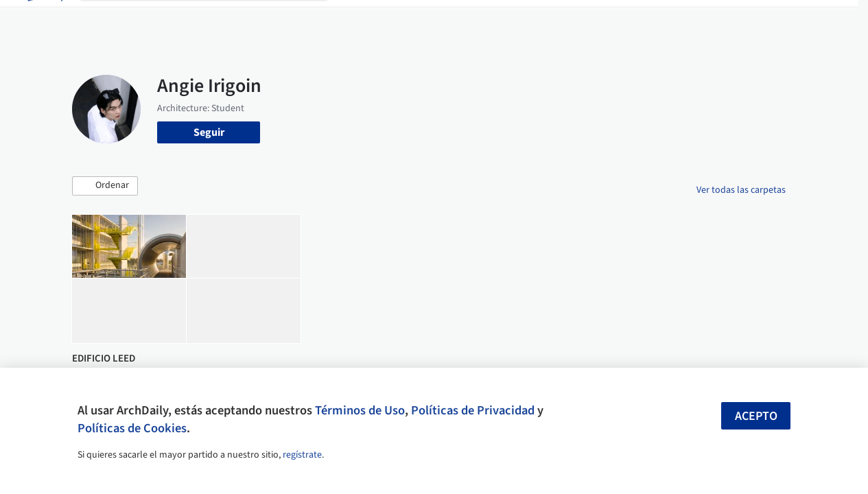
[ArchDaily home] (44, 19)
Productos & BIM (476, 19)
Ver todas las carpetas (741, 190)
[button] (105, 186)
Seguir (209, 132)
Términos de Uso (360, 410)
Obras (356, 19)
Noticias (546, 19)
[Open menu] (825, 19)
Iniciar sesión (666, 19)
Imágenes (403, 19)
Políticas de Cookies (132, 428)
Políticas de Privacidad (473, 410)
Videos (591, 19)
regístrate (302, 455)
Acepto (756, 416)
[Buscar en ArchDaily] (215, 19)
